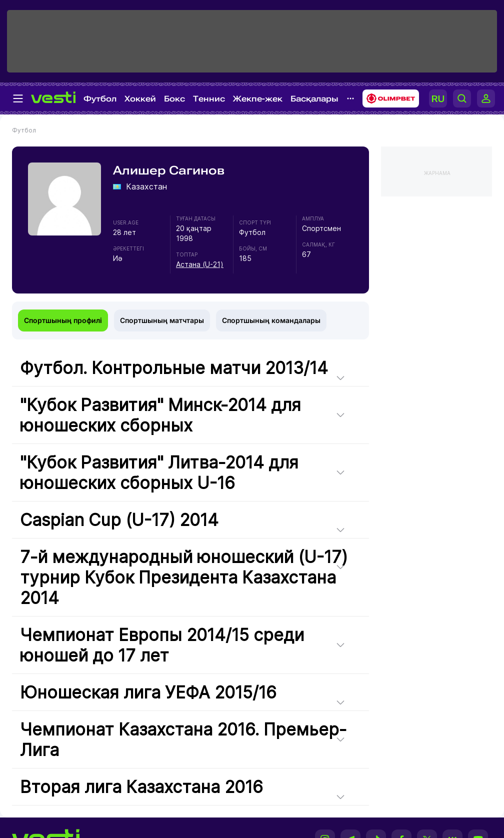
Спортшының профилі (63, 320)
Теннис (209, 99)
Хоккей (140, 99)
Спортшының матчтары (162, 320)
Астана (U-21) (200, 264)
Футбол (100, 99)
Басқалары (314, 99)
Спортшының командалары (271, 320)
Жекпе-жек (258, 99)
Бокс (174, 99)
